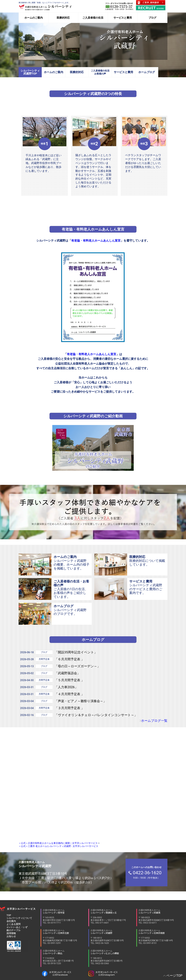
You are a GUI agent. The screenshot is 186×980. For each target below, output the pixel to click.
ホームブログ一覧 (154, 721)
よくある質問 (14, 924)
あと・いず (17, 927)
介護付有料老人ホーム (66, 916)
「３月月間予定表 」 (69, 708)
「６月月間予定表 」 (69, 659)
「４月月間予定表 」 (69, 694)
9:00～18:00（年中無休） (148, 873)
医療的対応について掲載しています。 (147, 561)
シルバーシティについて (19, 918)
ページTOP (174, 976)
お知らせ (11, 936)
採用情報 (11, 933)
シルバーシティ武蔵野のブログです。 (72, 610)
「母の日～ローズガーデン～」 (77, 666)
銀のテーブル (14, 930)
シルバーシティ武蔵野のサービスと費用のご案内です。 (147, 587)
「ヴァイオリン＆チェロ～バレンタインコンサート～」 (96, 715)
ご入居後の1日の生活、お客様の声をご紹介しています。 (72, 589)
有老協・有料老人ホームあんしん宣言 (96, 241)
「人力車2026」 (66, 687)
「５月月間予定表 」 (69, 680)
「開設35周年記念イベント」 (76, 652)
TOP (9, 915)
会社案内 (11, 921)
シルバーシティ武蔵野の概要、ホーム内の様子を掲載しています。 (72, 563)
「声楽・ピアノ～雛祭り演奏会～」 (81, 701)
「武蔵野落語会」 (67, 673)
